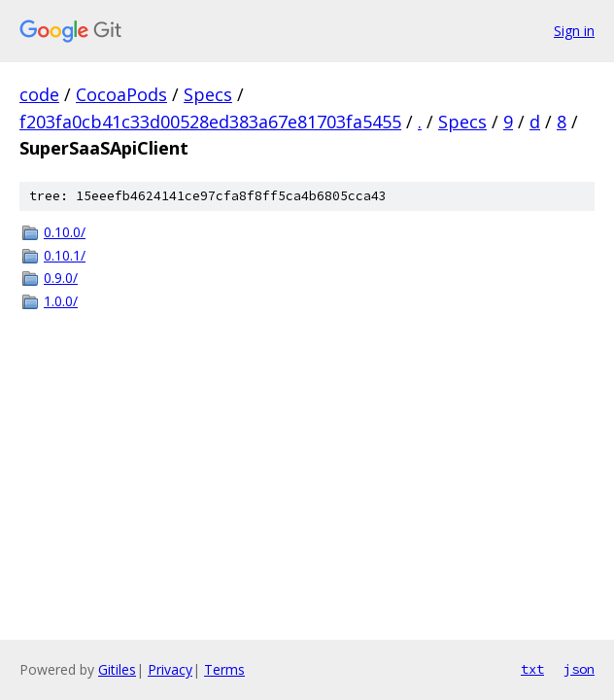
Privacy (170, 669)
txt (532, 669)
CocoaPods (121, 94)
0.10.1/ (65, 255)
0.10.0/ (65, 232)
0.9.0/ (61, 278)
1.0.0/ (61, 301)
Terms (224, 669)
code (39, 94)
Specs (208, 94)
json (579, 669)
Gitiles (117, 669)
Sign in (574, 31)
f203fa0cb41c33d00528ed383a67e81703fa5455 (210, 122)
